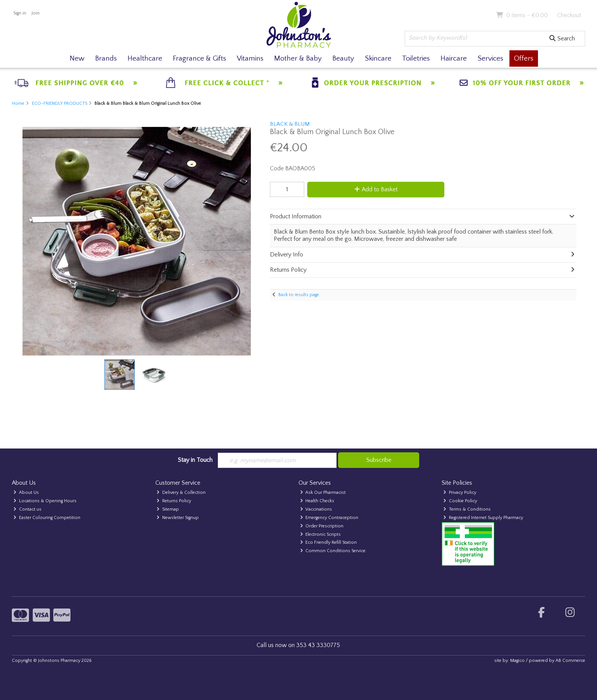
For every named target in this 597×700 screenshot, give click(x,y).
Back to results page (299, 295)
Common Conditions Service (333, 551)
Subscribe (379, 460)
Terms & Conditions (467, 509)
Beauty (343, 58)
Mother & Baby (298, 58)
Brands (106, 58)
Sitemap (168, 509)
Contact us (27, 509)
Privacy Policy (460, 493)
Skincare (378, 58)
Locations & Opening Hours (45, 501)
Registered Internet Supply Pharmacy (483, 518)
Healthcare (145, 58)
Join (36, 13)
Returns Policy (174, 501)
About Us (26, 493)
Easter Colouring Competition (47, 518)
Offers (524, 58)
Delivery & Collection (181, 493)
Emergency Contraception (329, 518)
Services (490, 58)
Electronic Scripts (321, 534)
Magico (517, 661)
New (77, 58)
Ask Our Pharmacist (323, 493)
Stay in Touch (195, 460)
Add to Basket (376, 189)
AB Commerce (570, 661)
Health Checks (317, 501)
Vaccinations (316, 509)
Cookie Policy (460, 501)
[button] (244, 134)
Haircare (454, 58)
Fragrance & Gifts (200, 58)
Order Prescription (322, 526)
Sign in (20, 13)
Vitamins (250, 58)
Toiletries (416, 58)
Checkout (569, 15)
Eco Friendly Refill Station (329, 542)
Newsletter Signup (178, 518)
